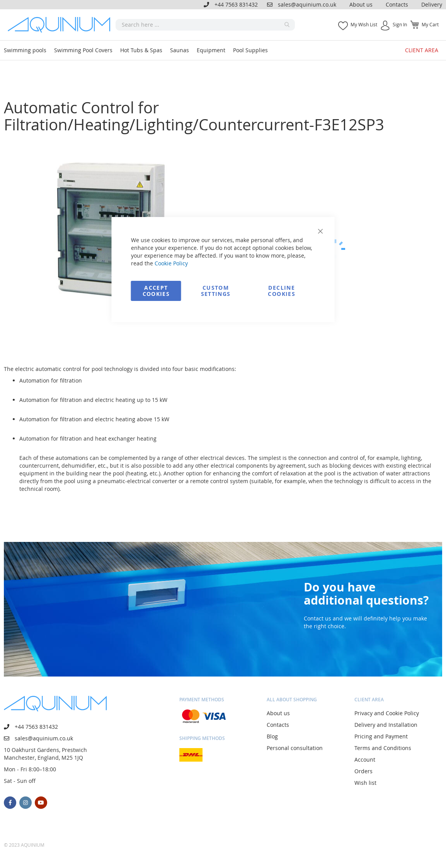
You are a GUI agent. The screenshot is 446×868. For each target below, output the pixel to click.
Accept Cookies (156, 291)
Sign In (400, 24)
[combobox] (205, 25)
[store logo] (62, 25)
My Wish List (364, 24)
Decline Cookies (281, 291)
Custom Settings (216, 291)
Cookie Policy (171, 263)
